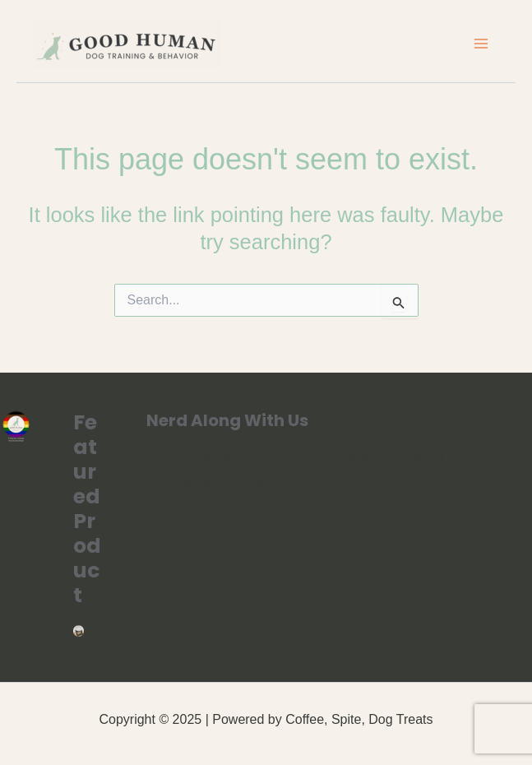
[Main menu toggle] (481, 44)
